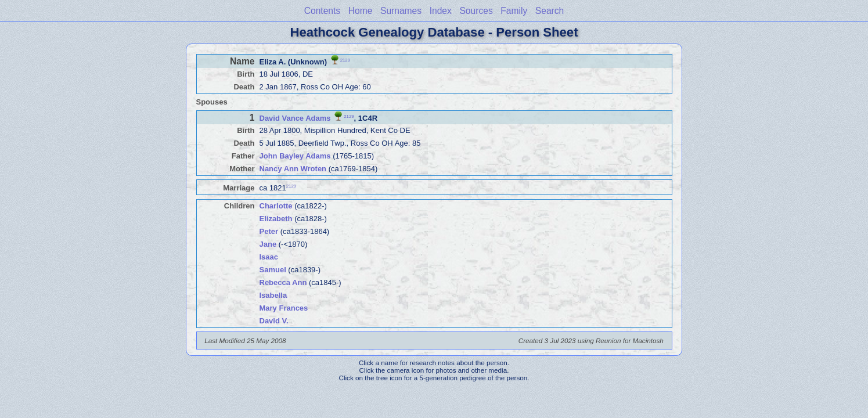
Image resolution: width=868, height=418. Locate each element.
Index (441, 11)
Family (514, 11)
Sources (476, 11)
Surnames (401, 11)
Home (361, 11)
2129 (345, 60)
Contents (322, 11)
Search (550, 11)
